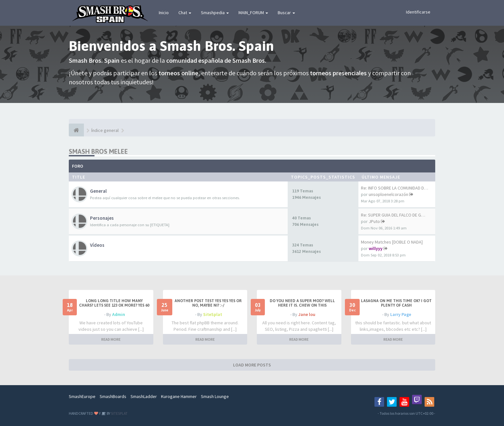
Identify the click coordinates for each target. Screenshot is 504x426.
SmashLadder (144, 396)
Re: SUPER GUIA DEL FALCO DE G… (393, 215)
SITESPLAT (119, 413)
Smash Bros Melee (98, 151)
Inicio (164, 13)
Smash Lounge (215, 396)
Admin (119, 314)
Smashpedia (215, 13)
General (98, 191)
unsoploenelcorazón (388, 194)
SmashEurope (82, 396)
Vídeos (97, 245)
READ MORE (111, 339)
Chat (185, 13)
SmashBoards (113, 396)
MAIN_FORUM (253, 13)
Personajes (102, 218)
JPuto (374, 221)
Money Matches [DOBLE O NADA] (392, 242)
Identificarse (418, 12)
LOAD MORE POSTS (252, 365)
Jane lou (307, 314)
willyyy (376, 248)
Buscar (286, 13)
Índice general (105, 130)
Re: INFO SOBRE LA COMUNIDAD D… (395, 188)
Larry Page (401, 314)
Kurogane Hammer (179, 396)
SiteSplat (213, 314)
